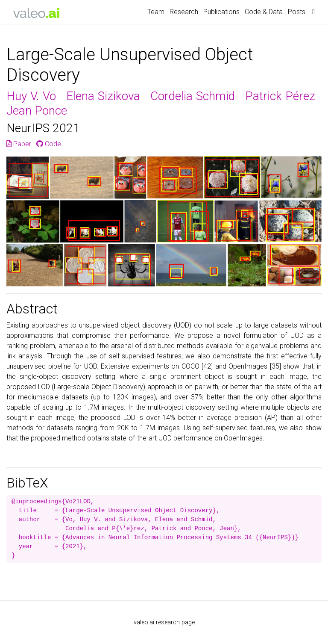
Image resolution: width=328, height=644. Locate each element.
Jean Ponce (37, 111)
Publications (221, 12)
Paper (19, 144)
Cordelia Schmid (193, 96)
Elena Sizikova (103, 96)
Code (49, 144)
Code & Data (264, 12)
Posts (297, 12)
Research (184, 12)
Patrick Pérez (280, 96)
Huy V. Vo (31, 96)
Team (156, 12)
